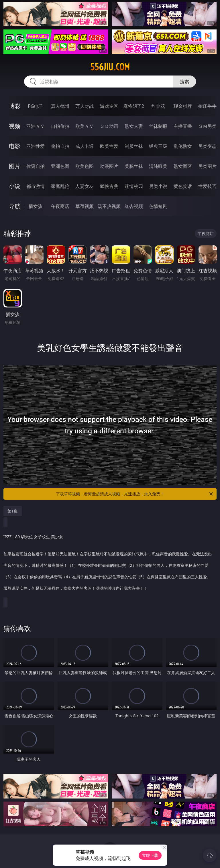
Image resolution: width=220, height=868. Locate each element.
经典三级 (158, 146)
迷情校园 (134, 186)
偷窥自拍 (36, 166)
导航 (15, 206)
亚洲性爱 (36, 146)
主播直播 (183, 126)
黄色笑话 (183, 186)
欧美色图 (85, 166)
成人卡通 (85, 146)
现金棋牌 (183, 106)
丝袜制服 (158, 126)
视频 (15, 126)
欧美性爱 (109, 146)
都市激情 (36, 186)
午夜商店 (60, 206)
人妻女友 (85, 186)
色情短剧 (158, 206)
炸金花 (158, 106)
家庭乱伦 (60, 186)
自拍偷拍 (60, 126)
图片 (15, 166)
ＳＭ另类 (207, 126)
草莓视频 (85, 206)
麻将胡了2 (134, 106)
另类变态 (207, 146)
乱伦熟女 (183, 146)
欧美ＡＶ (85, 126)
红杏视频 (134, 206)
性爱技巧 (207, 186)
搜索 (184, 82)
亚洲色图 (60, 166)
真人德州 (60, 106)
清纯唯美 (158, 166)
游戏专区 (109, 106)
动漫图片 (109, 166)
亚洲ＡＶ (36, 126)
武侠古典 (109, 186)
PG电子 (35, 106)
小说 (15, 186)
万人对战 (85, 106)
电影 (15, 146)
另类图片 (207, 166)
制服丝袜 (134, 146)
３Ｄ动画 (109, 126)
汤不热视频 (109, 206)
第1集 (13, 511)
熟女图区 (183, 166)
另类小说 (158, 186)
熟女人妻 (134, 126)
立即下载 (150, 855)
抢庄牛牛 (207, 106)
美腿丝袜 (134, 166)
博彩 (15, 106)
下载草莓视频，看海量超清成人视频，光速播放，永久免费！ (135, 494)
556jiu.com (110, 67)
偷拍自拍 (60, 146)
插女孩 (36, 206)
